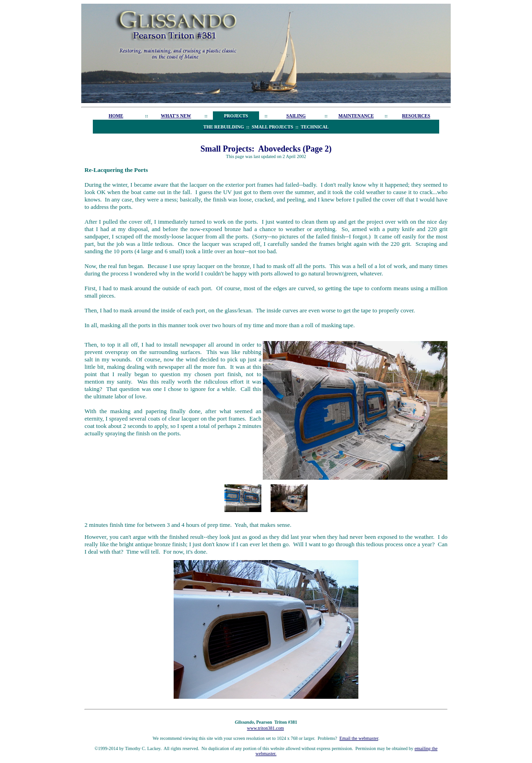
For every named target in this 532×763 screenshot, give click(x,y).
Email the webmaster (359, 738)
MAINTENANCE (356, 116)
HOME (116, 116)
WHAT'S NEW (176, 116)
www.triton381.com (266, 728)
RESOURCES (416, 116)
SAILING (296, 116)
